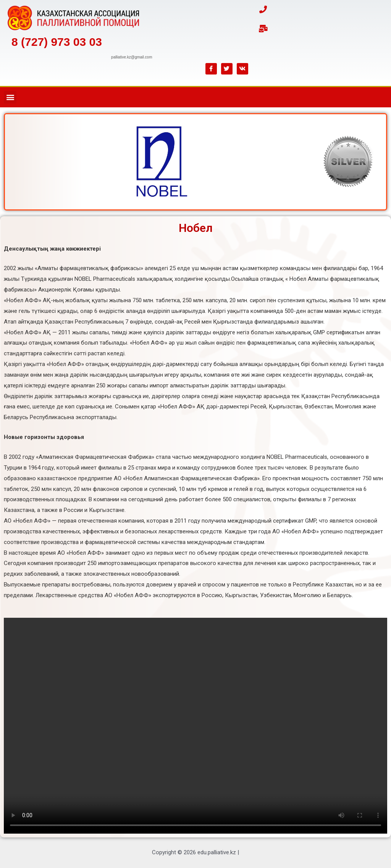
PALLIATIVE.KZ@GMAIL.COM (132, 57)
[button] (10, 97)
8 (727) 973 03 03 (57, 42)
